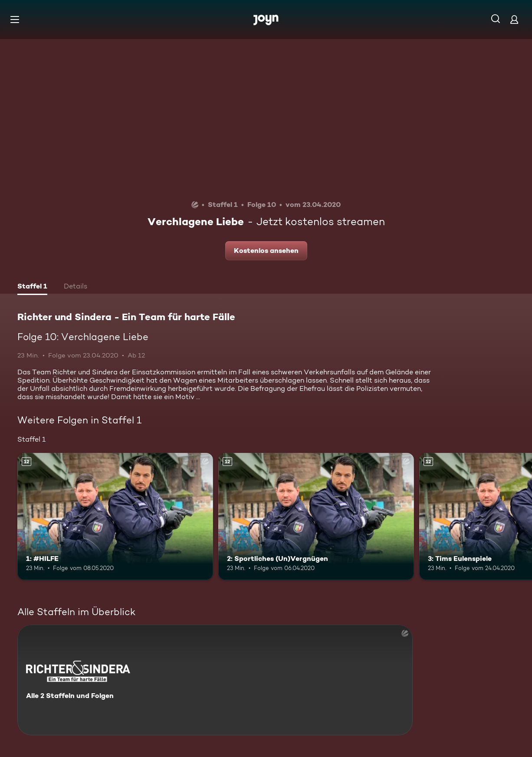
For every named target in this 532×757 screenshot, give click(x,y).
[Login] (514, 19)
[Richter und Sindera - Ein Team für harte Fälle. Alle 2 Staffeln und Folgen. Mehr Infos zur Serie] (215, 680)
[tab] (32, 287)
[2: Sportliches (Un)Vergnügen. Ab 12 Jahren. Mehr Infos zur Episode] (316, 516)
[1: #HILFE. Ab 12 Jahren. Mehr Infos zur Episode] (115, 516)
